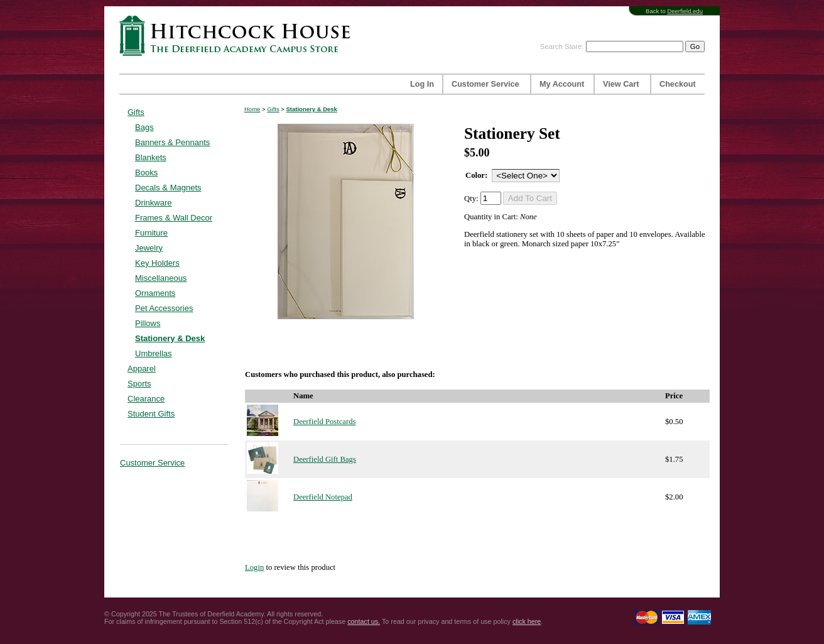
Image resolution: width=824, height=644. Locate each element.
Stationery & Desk (170, 338)
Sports (139, 384)
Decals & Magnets (168, 188)
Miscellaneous (161, 278)
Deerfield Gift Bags (325, 459)
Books (146, 172)
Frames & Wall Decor (174, 218)
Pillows (148, 323)
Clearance (146, 399)
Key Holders (157, 263)
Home (252, 109)
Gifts (136, 112)
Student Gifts (151, 414)
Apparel (142, 368)
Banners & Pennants (172, 142)
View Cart (621, 84)
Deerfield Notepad (323, 497)
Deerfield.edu (685, 11)
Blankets (151, 157)
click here (527, 621)
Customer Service (485, 84)
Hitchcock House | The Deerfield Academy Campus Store (239, 35)
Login (254, 567)
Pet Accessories (164, 308)
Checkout (678, 84)
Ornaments (155, 293)
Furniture (151, 233)
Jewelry (149, 248)
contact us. (364, 621)
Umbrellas (154, 353)
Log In (422, 84)
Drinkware (154, 203)
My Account (562, 84)
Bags (144, 127)
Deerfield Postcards (324, 422)
